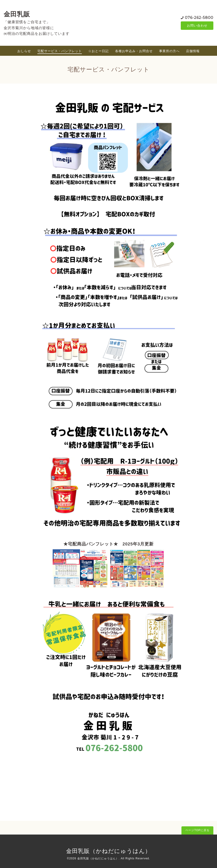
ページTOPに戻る (197, 830)
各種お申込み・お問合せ (134, 51)
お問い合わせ (197, 25)
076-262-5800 (199, 17)
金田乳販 (17, 14)
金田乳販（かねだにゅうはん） (108, 851)
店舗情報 (193, 51)
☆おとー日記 (98, 51)
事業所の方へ (169, 51)
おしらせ (24, 51)
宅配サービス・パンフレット (60, 51)
